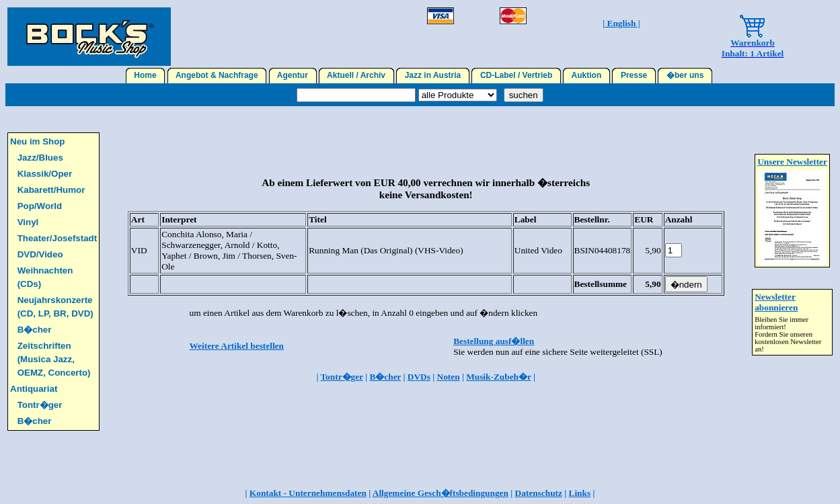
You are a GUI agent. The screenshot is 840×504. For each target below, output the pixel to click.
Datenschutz (539, 493)
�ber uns (685, 75)
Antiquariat (34, 389)
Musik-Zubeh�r (498, 377)
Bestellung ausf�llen (494, 341)
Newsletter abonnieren (776, 302)
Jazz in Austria (433, 75)
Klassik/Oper (45, 174)
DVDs (419, 377)
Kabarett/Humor (51, 190)
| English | (621, 23)
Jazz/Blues (40, 158)
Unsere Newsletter (792, 162)
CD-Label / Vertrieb (516, 75)
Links (580, 493)
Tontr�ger (40, 405)
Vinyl (28, 222)
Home (146, 75)
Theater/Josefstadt (58, 238)
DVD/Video (40, 254)
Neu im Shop (37, 141)
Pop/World (40, 206)
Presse (634, 75)
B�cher (35, 330)
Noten (449, 377)
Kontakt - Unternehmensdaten (308, 493)
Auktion (586, 75)
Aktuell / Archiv (356, 75)
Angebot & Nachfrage (217, 75)
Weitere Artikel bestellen (237, 346)
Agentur (293, 75)
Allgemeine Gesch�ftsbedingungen (441, 493)
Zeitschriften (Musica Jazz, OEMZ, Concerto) (54, 359)
